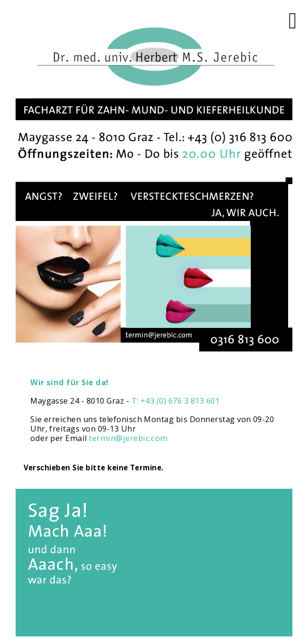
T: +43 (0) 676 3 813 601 (176, 401)
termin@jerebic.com (128, 438)
